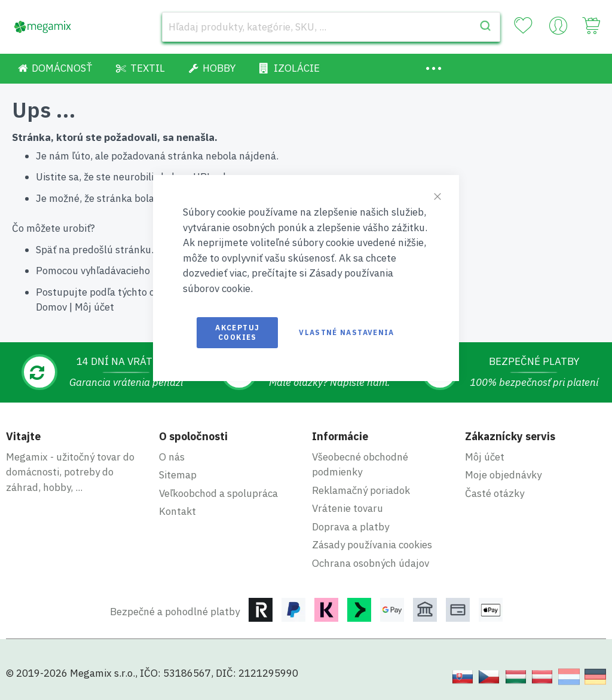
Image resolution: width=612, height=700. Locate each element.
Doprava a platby (351, 527)
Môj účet (94, 307)
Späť (46, 250)
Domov (51, 307)
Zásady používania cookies (372, 545)
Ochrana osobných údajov (371, 563)
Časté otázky (495, 493)
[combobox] (331, 27)
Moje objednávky (503, 475)
